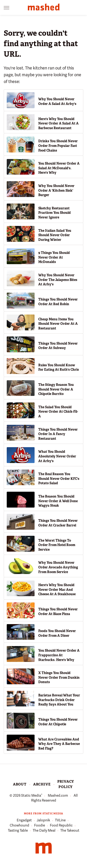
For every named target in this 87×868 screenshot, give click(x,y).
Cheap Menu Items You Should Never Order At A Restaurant (58, 324)
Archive (42, 784)
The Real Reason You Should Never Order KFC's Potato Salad (59, 479)
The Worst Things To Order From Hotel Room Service (57, 545)
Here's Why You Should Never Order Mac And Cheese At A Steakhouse (57, 590)
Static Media (31, 795)
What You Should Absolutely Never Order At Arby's (57, 456)
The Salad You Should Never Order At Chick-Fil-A (58, 412)
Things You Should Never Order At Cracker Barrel (58, 523)
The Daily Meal (44, 831)
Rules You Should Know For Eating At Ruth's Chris (59, 367)
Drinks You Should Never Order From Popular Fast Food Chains (58, 146)
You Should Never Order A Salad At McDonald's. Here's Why (59, 168)
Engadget (24, 820)
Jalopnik (43, 820)
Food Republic (61, 826)
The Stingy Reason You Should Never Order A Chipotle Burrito (56, 389)
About (20, 784)
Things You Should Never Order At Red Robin (58, 302)
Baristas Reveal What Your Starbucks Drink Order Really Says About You (59, 700)
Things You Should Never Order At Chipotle (58, 722)
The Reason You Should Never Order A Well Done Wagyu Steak (58, 501)
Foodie (40, 826)
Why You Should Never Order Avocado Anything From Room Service (58, 567)
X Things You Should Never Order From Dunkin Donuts (59, 677)
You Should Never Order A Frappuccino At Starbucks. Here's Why (59, 655)
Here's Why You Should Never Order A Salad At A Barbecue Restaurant (58, 123)
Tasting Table (18, 831)
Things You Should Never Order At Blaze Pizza (58, 612)
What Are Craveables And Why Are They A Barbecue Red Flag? (59, 744)
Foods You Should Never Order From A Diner (57, 633)
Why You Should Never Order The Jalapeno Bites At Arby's (58, 280)
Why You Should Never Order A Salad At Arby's (57, 101)
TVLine (60, 820)
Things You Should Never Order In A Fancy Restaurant (58, 434)
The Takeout (70, 831)
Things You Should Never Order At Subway (58, 346)
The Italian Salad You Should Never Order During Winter (55, 235)
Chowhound (19, 826)
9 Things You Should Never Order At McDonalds (54, 257)
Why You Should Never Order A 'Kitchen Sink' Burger (56, 190)
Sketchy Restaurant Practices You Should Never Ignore (55, 213)
